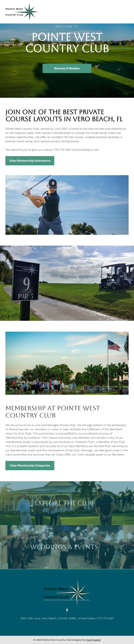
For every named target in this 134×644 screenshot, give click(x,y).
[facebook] (67, 611)
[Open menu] (126, 12)
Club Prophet (93, 640)
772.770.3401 (106, 618)
